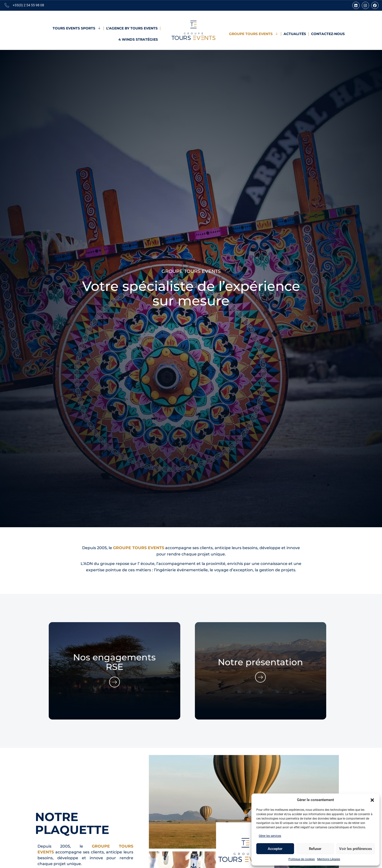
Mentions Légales (329, 859)
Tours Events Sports (77, 28)
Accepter (275, 849)
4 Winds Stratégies (138, 39)
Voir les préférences (356, 849)
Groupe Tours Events (254, 34)
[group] (115, 671)
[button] (372, 800)
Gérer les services (270, 836)
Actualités (295, 34)
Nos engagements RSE (114, 662)
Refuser (315, 849)
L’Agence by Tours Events (132, 28)
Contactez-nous (328, 34)
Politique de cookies (302, 859)
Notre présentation (260, 662)
